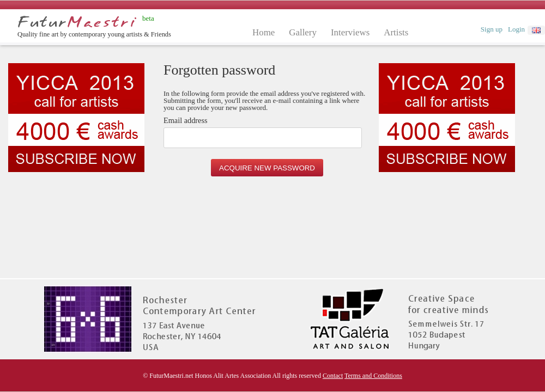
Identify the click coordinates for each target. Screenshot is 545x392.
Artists (396, 32)
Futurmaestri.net (77, 22)
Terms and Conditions (373, 376)
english (536, 30)
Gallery (303, 32)
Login (516, 29)
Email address (186, 121)
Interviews (350, 32)
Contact (333, 376)
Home (264, 32)
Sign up (492, 29)
